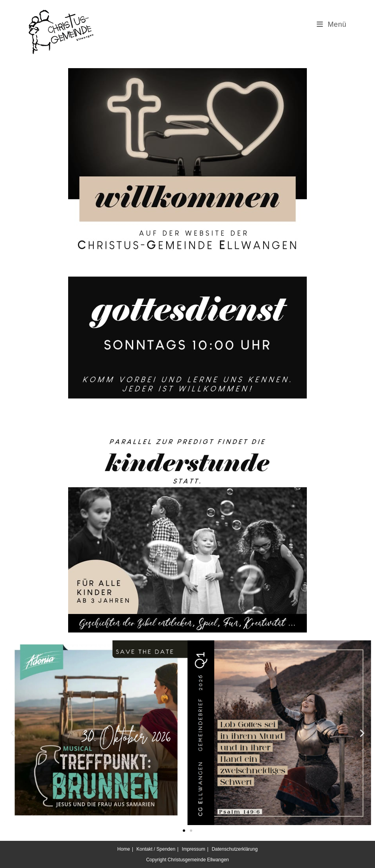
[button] (13, 733)
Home (124, 849)
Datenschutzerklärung (235, 849)
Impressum (194, 849)
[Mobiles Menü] (332, 24)
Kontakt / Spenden (156, 849)
